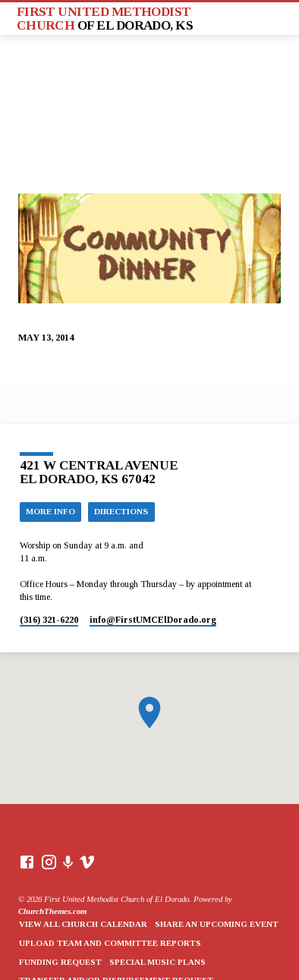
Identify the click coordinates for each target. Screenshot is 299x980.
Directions (121, 511)
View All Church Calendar (83, 924)
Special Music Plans (157, 962)
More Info (50, 511)
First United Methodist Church (105, 18)
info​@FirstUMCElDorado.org (153, 620)
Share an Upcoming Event (217, 924)
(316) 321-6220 (49, 620)
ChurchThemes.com (52, 911)
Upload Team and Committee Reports (110, 943)
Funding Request (60, 962)
